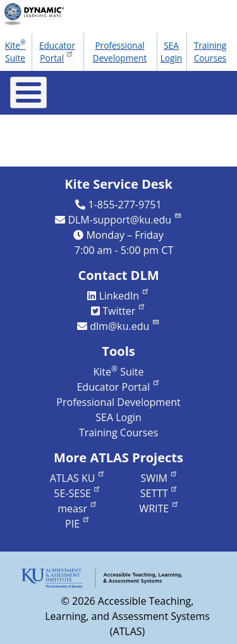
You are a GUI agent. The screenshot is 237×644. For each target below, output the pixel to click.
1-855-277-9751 (125, 205)
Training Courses (210, 52)
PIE (78, 524)
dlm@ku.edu (125, 326)
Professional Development (120, 52)
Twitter (124, 311)
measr (77, 508)
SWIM (160, 478)
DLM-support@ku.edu (125, 220)
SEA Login (171, 52)
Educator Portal (57, 52)
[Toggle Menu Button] (28, 92)
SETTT (160, 493)
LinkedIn (124, 296)
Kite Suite (15, 51)
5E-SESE (77, 493)
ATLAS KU (78, 478)
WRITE (159, 508)
